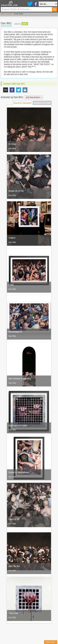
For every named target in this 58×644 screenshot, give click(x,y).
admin (25, 24)
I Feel (11, 285)
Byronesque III (15, 332)
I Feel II (12, 238)
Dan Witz (12, 148)
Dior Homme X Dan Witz (20, 378)
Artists (10, 14)
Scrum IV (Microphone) (19, 472)
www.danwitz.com (6, 90)
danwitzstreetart (25, 90)
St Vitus (12, 144)
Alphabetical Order (42, 103)
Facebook (35, 4)
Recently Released (23, 103)
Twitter (30, 4)
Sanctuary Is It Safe (18, 425)
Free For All (14, 519)
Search (55, 9)
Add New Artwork (34, 97)
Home (3, 14)
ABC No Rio (14, 566)
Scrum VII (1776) (16, 191)
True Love (13, 613)
